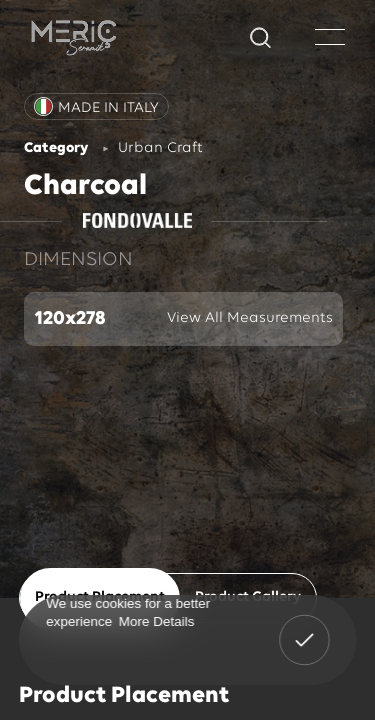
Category (56, 148)
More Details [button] (156, 620)
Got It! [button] (304, 626)
